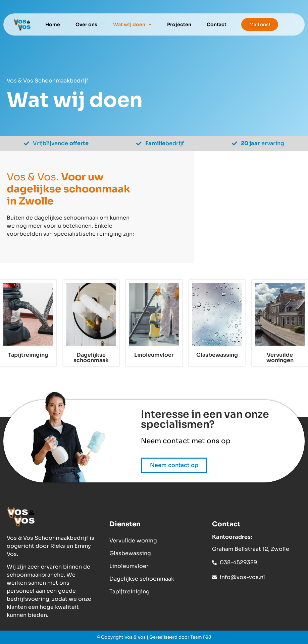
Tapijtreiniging (130, 592)
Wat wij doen (132, 24)
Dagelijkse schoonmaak (142, 579)
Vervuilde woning (133, 541)
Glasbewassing (130, 553)
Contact (217, 24)
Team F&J (201, 637)
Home (53, 24)
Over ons (86, 24)
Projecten (179, 24)
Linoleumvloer (129, 566)
